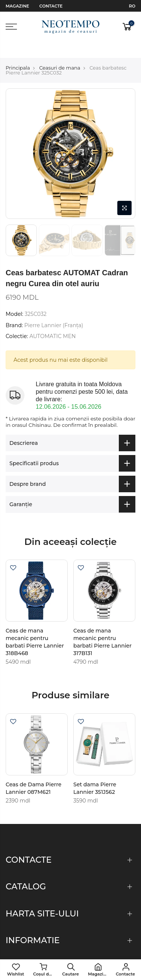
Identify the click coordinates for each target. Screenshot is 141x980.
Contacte (51, 6)
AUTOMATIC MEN (52, 320)
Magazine (17, 6)
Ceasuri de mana (60, 52)
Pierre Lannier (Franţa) (54, 309)
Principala (18, 52)
